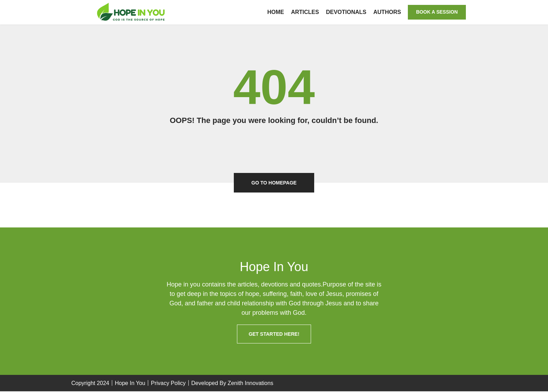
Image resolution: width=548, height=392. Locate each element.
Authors (385, 12)
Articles (303, 12)
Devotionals (344, 12)
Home (274, 12)
